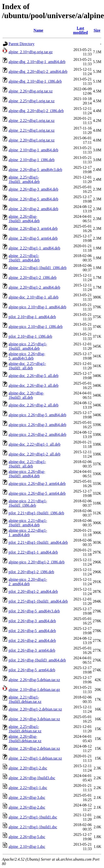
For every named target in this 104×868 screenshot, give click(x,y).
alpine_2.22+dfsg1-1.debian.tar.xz (35, 758)
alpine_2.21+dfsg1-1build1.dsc (33, 827)
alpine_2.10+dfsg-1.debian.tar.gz (34, 690)
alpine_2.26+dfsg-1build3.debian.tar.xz (25, 739)
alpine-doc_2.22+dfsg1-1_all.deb (35, 444)
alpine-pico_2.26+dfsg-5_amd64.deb (37, 415)
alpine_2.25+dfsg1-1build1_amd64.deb (24, 179)
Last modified (80, 30)
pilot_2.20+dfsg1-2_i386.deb (31, 572)
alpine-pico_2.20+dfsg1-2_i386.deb (36, 562)
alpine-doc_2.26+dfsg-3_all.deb (34, 385)
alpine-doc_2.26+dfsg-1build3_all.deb (26, 395)
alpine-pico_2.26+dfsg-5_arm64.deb (37, 493)
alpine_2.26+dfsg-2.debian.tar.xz (34, 748)
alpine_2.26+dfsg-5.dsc (27, 837)
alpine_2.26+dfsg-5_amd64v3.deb (35, 170)
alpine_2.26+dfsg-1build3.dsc (32, 778)
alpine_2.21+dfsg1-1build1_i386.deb (37, 268)
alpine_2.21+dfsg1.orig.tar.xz (32, 130)
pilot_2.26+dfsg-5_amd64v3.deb (34, 611)
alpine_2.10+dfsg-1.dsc (27, 847)
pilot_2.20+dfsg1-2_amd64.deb (33, 591)
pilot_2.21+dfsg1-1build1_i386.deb (36, 513)
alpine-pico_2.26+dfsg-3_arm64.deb (37, 484)
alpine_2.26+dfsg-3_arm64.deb (33, 228)
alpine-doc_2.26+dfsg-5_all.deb (34, 376)
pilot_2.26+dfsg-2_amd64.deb (32, 641)
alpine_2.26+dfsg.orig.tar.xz (31, 91)
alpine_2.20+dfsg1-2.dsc (28, 768)
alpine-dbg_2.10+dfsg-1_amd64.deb (37, 62)
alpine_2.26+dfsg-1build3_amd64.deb (24, 219)
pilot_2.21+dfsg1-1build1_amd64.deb (38, 542)
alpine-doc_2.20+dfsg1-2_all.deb (35, 454)
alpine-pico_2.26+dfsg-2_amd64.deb (37, 434)
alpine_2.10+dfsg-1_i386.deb (32, 160)
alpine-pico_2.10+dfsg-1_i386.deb (36, 327)
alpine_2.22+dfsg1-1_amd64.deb (34, 248)
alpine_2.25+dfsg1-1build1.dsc (33, 817)
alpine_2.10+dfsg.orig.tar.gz (31, 52)
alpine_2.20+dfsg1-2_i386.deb (33, 278)
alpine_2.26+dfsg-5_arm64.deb (33, 238)
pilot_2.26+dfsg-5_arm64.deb (32, 670)
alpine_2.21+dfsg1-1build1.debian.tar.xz (25, 699)
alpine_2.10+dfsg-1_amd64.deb (33, 150)
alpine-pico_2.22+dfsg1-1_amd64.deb (28, 533)
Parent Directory (21, 44)
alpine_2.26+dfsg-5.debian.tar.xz (34, 680)
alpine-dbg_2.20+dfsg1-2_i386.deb (36, 111)
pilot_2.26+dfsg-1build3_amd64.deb (37, 660)
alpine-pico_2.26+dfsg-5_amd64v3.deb (27, 356)
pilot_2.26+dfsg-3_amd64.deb (32, 621)
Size (97, 30)
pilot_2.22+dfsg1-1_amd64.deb (33, 552)
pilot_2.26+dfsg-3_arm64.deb (32, 650)
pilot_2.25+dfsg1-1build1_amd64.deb (38, 601)
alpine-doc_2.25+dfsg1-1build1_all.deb (27, 366)
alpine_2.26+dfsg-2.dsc (27, 807)
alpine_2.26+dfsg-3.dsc (27, 797)
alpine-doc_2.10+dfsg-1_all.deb (34, 297)
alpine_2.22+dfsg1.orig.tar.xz (32, 121)
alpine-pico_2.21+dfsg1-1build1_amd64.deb (28, 523)
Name (38, 30)
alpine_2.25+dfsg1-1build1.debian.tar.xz (25, 729)
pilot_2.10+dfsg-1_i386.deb (30, 336)
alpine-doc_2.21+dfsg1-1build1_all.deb (27, 464)
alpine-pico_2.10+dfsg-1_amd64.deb (37, 307)
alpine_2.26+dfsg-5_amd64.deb (33, 199)
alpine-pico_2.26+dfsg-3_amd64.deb (37, 425)
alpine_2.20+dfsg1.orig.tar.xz (32, 140)
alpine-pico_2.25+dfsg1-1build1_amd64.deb (28, 346)
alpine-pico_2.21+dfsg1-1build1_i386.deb (28, 503)
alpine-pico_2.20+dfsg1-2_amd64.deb (28, 582)
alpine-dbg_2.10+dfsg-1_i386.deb (35, 81)
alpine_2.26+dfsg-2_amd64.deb (33, 209)
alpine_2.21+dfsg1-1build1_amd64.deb (24, 258)
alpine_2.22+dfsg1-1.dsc (28, 788)
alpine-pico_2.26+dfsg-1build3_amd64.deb (27, 474)
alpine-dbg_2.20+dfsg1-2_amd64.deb (38, 71)
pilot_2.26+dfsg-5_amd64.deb (32, 631)
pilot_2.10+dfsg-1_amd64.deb (32, 317)
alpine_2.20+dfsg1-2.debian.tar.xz (35, 709)
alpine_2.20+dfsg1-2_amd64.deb (34, 287)
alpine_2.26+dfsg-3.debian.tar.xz (34, 719)
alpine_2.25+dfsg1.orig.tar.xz (32, 101)
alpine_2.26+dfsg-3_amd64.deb (33, 189)
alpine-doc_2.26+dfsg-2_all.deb (34, 405)
